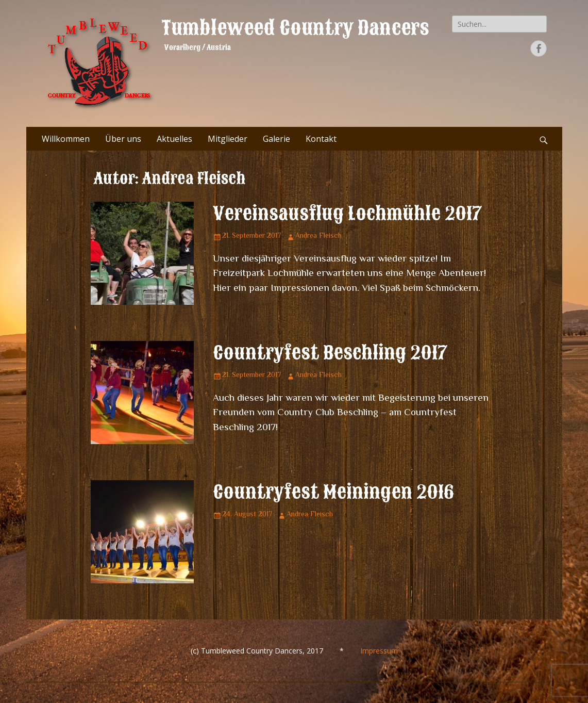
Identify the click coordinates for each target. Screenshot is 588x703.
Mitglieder (228, 139)
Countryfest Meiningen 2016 (333, 492)
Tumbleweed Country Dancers (295, 28)
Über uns (123, 139)
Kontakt (321, 139)
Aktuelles (174, 139)
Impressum (379, 651)
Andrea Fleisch (318, 236)
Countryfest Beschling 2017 (330, 353)
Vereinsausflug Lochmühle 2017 (348, 214)
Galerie (276, 139)
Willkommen (66, 139)
